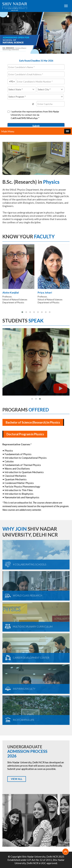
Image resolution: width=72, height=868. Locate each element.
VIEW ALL (17, 779)
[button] (22, 312)
